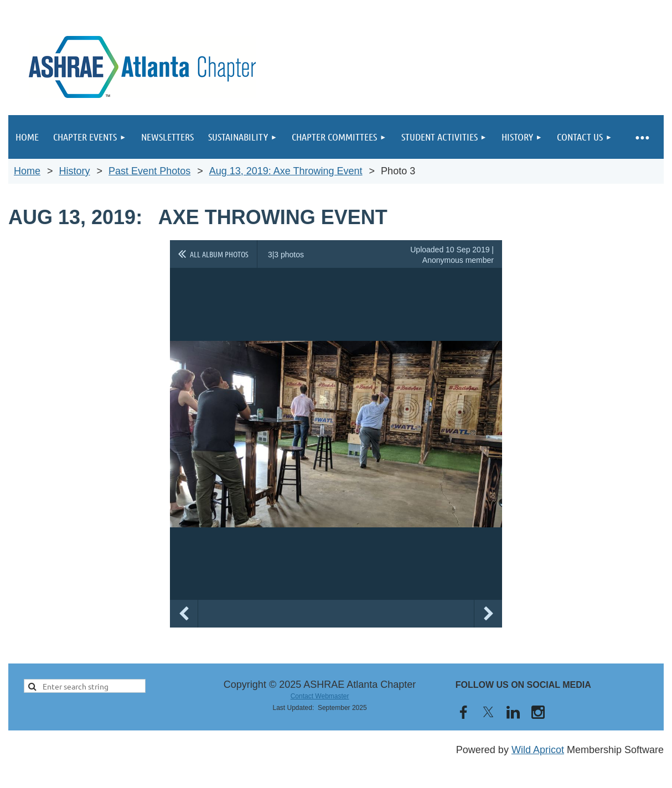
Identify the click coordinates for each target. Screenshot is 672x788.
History (75, 171)
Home (27, 171)
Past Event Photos (149, 171)
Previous (184, 614)
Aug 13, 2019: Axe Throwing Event (286, 171)
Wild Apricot (538, 750)
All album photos (219, 254)
